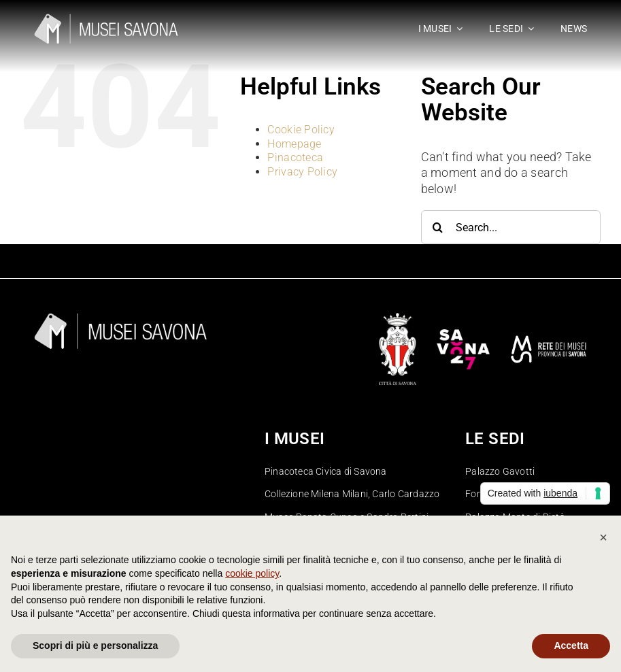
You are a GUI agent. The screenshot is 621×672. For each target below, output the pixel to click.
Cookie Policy (301, 130)
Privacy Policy (302, 172)
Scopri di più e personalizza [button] (95, 645)
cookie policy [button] (252, 573)
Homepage (294, 144)
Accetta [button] (571, 645)
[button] (603, 537)
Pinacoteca (295, 157)
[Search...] (511, 227)
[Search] (438, 227)
